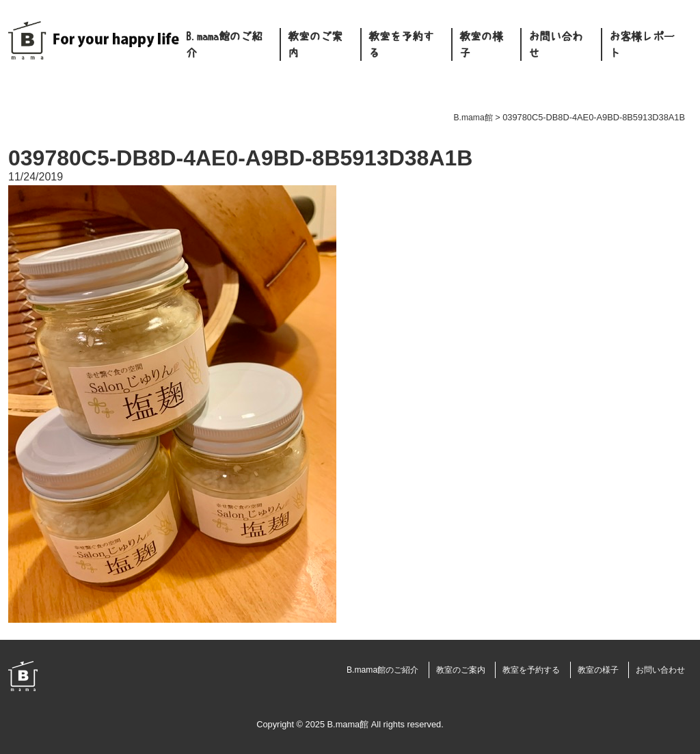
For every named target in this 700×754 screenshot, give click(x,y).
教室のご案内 (315, 44)
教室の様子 (481, 44)
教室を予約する (401, 44)
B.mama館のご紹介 (224, 44)
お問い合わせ (556, 44)
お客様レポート (642, 44)
